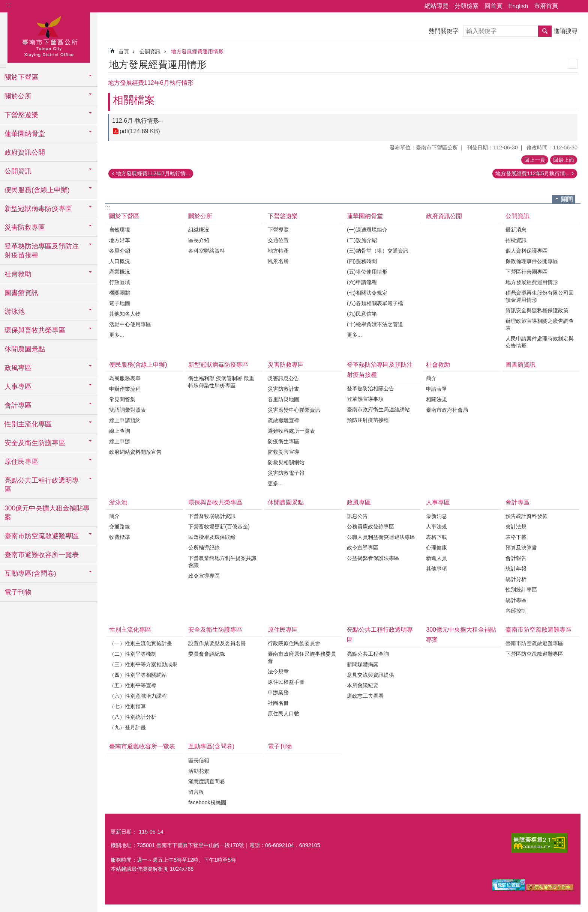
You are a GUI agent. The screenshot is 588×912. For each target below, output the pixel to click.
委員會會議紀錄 (207, 654)
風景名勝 (278, 261)
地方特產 (278, 251)
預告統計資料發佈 (526, 516)
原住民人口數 (283, 713)
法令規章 (278, 671)
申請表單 (436, 389)
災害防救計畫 (283, 389)
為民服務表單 (125, 378)
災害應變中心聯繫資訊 (294, 410)
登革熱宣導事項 (365, 399)
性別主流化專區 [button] (28, 424)
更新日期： (124, 832)
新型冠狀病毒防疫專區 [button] (38, 209)
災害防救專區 (286, 365)
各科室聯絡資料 (207, 251)
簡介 (431, 378)
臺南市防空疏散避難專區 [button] (42, 536)
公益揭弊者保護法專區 (373, 558)
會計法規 (516, 527)
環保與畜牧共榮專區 (215, 502)
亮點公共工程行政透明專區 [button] (42, 485)
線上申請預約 (125, 420)
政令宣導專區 (204, 576)
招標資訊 (516, 240)
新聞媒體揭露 (363, 664)
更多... (117, 335)
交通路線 (120, 527)
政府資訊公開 (25, 152)
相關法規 (436, 399)
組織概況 (199, 230)
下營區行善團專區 (526, 272)
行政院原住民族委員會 (294, 643)
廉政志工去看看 (365, 696)
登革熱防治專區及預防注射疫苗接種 (380, 370)
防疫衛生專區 (283, 441)
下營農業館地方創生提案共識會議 (222, 562)
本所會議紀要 (363, 685)
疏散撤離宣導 (283, 420)
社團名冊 (278, 703)
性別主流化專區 (130, 630)
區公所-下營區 (49, 36)
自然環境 (120, 230)
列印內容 (573, 64)
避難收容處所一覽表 (291, 431)
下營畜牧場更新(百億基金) (219, 527)
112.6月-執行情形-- (138, 121)
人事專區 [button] (18, 387)
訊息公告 (357, 516)
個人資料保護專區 (526, 251)
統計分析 (516, 579)
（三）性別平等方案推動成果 (143, 664)
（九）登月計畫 (127, 727)
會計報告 (516, 558)
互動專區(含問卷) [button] (30, 573)
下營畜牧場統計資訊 (212, 516)
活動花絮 (199, 771)
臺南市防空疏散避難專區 (538, 630)
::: (8, 4)
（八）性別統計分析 (133, 717)
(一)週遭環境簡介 (367, 230)
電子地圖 (120, 303)
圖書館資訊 (21, 293)
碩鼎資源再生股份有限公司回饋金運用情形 (540, 296)
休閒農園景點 (25, 349)
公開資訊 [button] (18, 171)
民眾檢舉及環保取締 (212, 537)
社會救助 (438, 365)
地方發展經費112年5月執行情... (532, 173)
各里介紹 (120, 251)
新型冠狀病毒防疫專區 (218, 365)
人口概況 (120, 261)
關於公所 (200, 216)
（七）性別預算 (127, 706)
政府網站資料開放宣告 (135, 452)
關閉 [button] (567, 199)
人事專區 (438, 502)
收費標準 (120, 537)
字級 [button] (578, 6)
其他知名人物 (125, 314)
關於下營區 (124, 216)
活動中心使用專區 (130, 324)
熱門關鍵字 (444, 31)
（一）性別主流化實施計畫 (141, 643)
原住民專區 (283, 630)
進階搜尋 (565, 31)
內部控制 (516, 611)
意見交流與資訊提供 (370, 675)
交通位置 (278, 240)
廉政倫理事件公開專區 (532, 261)
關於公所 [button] (18, 96)
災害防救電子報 (286, 473)
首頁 (124, 51)
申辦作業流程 (125, 389)
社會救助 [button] (18, 274)
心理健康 (436, 548)
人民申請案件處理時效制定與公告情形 (540, 342)
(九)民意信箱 (362, 314)
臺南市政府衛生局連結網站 (378, 409)
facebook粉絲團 (207, 802)
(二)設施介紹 (362, 240)
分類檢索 (466, 6)
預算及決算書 (521, 548)
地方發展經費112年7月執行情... (153, 173)
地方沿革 (120, 240)
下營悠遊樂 (283, 216)
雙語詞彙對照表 (127, 410)
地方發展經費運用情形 (197, 51)
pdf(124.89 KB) (140, 131)
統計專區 (516, 600)
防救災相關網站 (286, 462)
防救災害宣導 (283, 452)
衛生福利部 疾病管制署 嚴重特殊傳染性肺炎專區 (221, 382)
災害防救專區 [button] (25, 227)
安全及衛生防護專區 (215, 630)
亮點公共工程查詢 (368, 654)
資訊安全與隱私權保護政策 (537, 310)
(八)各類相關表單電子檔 (375, 303)
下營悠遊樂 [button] (21, 115)
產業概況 (120, 272)
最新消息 (516, 230)
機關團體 (120, 293)
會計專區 (517, 502)
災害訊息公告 (283, 378)
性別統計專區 (521, 590)
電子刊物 (18, 592)
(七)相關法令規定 (367, 293)
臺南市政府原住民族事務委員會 (302, 657)
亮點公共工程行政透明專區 (380, 635)
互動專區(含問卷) (211, 746)
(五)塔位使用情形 (367, 272)
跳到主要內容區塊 (4, 4)
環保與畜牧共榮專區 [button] (35, 330)
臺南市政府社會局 (447, 410)
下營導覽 (278, 230)
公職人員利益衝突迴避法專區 (381, 537)
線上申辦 (120, 441)
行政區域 (120, 282)
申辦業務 (278, 692)
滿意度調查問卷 (207, 781)
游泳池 (118, 502)
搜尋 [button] (545, 31)
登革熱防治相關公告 (370, 388)
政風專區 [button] (18, 368)
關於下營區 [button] (21, 77)
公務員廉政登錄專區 (370, 527)
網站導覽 (436, 6)
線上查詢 (120, 431)
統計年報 (516, 569)
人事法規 (436, 527)
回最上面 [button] (564, 160)
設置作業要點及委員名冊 (217, 643)
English (518, 6)
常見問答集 (122, 399)
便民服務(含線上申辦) (138, 365)
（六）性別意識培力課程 (138, 696)
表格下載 (436, 537)
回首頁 (493, 6)
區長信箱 (199, 760)
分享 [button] (567, 6)
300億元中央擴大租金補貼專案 (47, 513)
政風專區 (359, 502)
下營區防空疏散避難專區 (534, 654)
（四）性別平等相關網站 (138, 675)
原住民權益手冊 (286, 682)
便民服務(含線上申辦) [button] (37, 190)
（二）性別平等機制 (133, 654)
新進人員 (436, 558)
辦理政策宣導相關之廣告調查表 (540, 324)
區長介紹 (199, 240)
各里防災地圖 (283, 399)
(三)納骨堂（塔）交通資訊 (378, 251)
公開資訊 (150, 51)
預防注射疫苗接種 (368, 420)
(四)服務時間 (362, 261)
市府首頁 (546, 6)
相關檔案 (134, 100)
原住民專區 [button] (21, 462)
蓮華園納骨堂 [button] (25, 134)
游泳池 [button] (15, 312)
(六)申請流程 (362, 282)
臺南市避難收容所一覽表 (42, 555)
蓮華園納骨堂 (365, 216)
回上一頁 (535, 160)
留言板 (196, 792)
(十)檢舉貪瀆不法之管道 (375, 324)
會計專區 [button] (18, 405)
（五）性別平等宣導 (133, 685)
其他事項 (436, 569)
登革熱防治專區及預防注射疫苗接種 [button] (42, 251)
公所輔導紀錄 (204, 548)
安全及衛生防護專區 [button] (35, 443)
